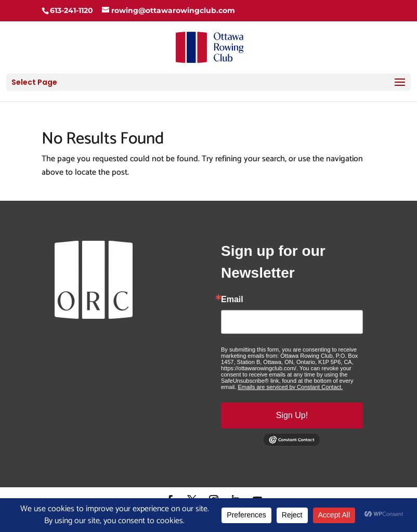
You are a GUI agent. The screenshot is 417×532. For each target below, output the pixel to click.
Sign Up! (292, 415)
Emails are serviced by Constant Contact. (290, 387)
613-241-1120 (71, 10)
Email (232, 300)
